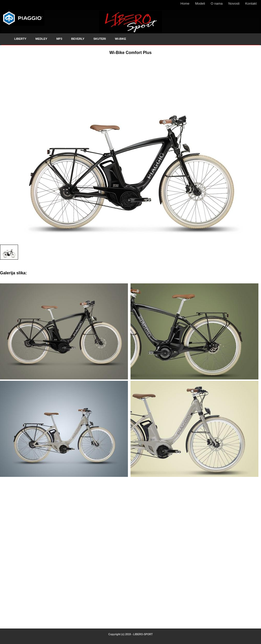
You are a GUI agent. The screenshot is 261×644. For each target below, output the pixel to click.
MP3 (59, 39)
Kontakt (251, 3)
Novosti (234, 3)
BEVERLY (78, 39)
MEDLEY (41, 39)
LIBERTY (20, 39)
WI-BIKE (121, 39)
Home (185, 3)
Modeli (200, 3)
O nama (217, 3)
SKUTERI (99, 39)
